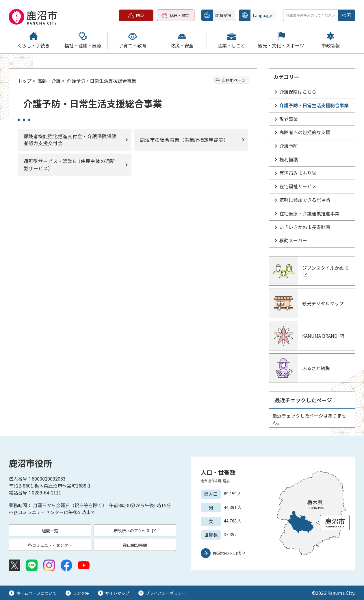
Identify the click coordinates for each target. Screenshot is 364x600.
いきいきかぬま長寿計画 (305, 227)
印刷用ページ (234, 80)
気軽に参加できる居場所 (305, 200)
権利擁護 (289, 159)
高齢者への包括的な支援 (305, 132)
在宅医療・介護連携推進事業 (309, 213)
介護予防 (289, 146)
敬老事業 (289, 119)
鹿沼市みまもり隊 (298, 173)
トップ (25, 81)
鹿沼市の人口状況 (229, 553)
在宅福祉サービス (298, 186)
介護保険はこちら (298, 92)
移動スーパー (293, 240)
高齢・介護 (49, 81)
